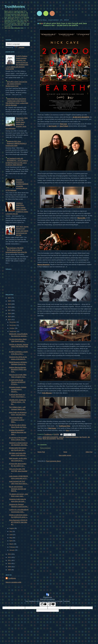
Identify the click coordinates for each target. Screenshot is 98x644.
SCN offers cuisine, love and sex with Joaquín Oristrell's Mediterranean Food (16, 84)
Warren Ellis (81, 218)
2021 (10, 298)
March (12, 544)
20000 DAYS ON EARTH (50, 437)
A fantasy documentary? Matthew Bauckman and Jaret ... (18, 432)
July (11, 531)
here (67, 430)
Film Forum (52, 428)
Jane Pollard (64, 126)
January (12, 550)
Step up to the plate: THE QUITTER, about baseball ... (18, 471)
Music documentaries (49, 439)
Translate (19, 47)
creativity (62, 437)
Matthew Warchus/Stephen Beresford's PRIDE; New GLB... (18, 369)
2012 (10, 557)
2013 (10, 554)
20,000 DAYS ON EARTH (81, 117)
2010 (10, 563)
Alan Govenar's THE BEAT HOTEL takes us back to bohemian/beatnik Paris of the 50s (16, 250)
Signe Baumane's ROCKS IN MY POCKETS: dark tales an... (18, 522)
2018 (10, 307)
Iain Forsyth (53, 126)
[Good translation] (44, 604)
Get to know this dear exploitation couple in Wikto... (17, 420)
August (12, 528)
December (13, 322)
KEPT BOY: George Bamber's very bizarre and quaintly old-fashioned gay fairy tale (22, 231)
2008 (10, 570)
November (13, 325)
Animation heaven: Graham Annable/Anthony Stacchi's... (18, 389)
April (11, 541)
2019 (10, 304)
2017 (10, 310)
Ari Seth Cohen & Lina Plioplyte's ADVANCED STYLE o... (17, 382)
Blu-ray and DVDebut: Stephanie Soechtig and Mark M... (18, 489)
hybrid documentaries (72, 437)
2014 (10, 320)
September (13, 331)
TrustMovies (48, 434)
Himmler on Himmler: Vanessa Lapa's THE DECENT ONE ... (19, 346)
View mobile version (65, 455)
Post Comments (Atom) (54, 461)
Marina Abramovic (44, 264)
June (11, 535)
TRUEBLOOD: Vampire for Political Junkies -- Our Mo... (18, 402)
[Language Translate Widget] (18, 44)
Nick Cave (63, 124)
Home (65, 452)
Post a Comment (45, 448)
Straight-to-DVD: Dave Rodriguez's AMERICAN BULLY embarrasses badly (16, 143)
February (12, 547)
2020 (10, 301)
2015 (10, 317)
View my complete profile (13, 582)
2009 (10, 567)
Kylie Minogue (47, 393)
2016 (10, 313)
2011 (10, 560)
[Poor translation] (52, 604)
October (12, 328)
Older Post (89, 452)
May (11, 538)
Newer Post (41, 452)
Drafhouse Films (65, 426)
